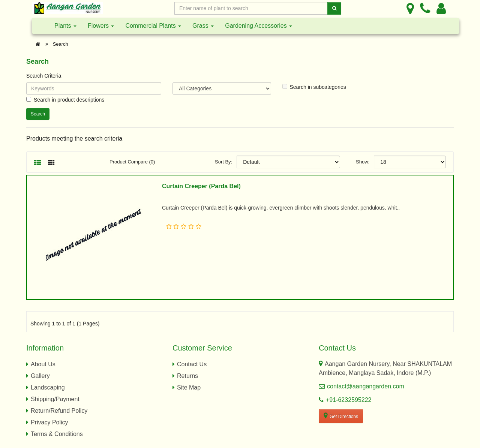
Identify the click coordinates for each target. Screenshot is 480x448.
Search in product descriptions (65, 100)
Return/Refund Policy (59, 411)
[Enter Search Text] (251, 8)
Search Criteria (44, 76)
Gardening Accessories (259, 26)
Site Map (189, 387)
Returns (187, 376)
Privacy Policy (49, 422)
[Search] (334, 8)
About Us (43, 364)
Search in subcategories (314, 87)
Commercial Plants (153, 26)
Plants (65, 26)
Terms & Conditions (57, 434)
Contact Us (192, 364)
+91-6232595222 (349, 400)
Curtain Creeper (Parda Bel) (201, 186)
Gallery (40, 376)
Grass (203, 26)
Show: (363, 162)
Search (61, 44)
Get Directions (341, 416)
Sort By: (223, 162)
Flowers (101, 26)
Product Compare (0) (132, 162)
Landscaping (48, 387)
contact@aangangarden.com (366, 386)
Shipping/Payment (55, 399)
